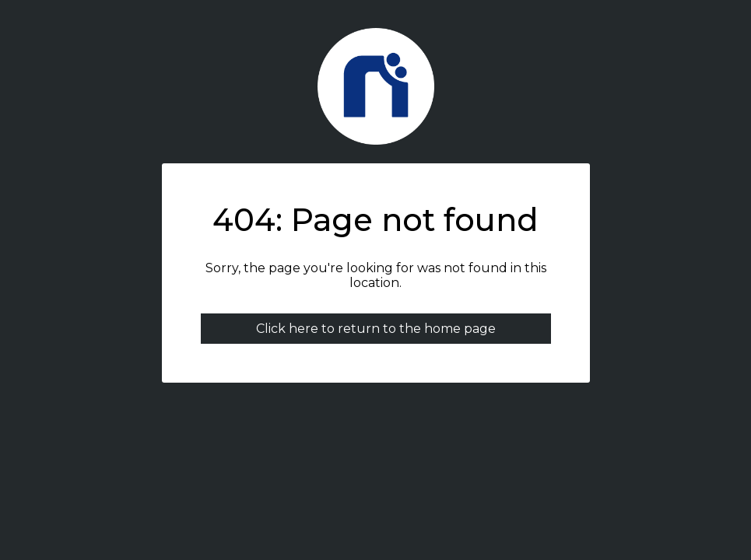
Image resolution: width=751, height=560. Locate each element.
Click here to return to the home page (376, 329)
